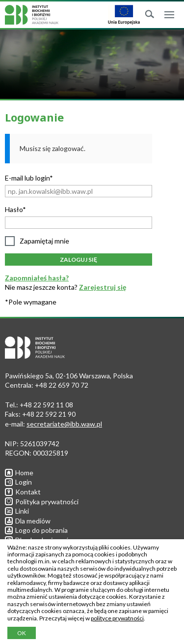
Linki (17, 511)
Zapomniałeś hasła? (37, 278)
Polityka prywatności (42, 502)
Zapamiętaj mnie (44, 241)
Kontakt (23, 492)
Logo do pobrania (36, 530)
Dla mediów (28, 521)
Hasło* (15, 209)
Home (19, 473)
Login (18, 482)
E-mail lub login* (29, 178)
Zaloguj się (79, 260)
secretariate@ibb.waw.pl (64, 424)
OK (22, 633)
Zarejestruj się (103, 287)
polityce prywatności (117, 618)
